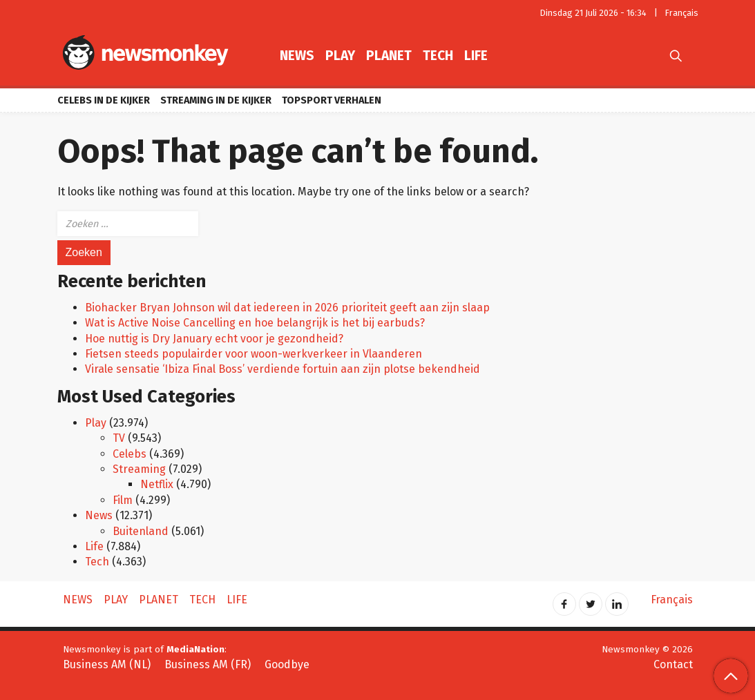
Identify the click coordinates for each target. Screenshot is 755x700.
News (297, 56)
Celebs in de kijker (104, 100)
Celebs (130, 454)
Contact (673, 664)
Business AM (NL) (107, 664)
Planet (389, 56)
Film (123, 500)
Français (682, 13)
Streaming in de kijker (216, 100)
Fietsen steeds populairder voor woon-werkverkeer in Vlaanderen (254, 354)
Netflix (157, 484)
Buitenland (141, 531)
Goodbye (287, 664)
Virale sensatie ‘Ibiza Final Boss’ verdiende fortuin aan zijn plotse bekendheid (283, 369)
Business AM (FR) (208, 664)
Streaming (139, 469)
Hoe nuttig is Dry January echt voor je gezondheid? (214, 339)
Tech (438, 56)
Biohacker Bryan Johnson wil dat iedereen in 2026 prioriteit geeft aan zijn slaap (287, 308)
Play (340, 56)
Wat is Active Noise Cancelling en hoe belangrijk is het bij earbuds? (255, 323)
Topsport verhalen (332, 100)
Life (476, 56)
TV (119, 438)
